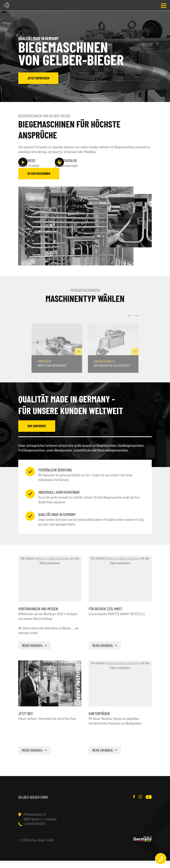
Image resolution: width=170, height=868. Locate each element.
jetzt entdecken (38, 78)
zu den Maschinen (39, 181)
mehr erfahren (32, 653)
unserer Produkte (37, 163)
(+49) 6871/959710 (34, 831)
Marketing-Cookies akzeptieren (52, 566)
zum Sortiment (37, 433)
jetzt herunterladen (80, 163)
